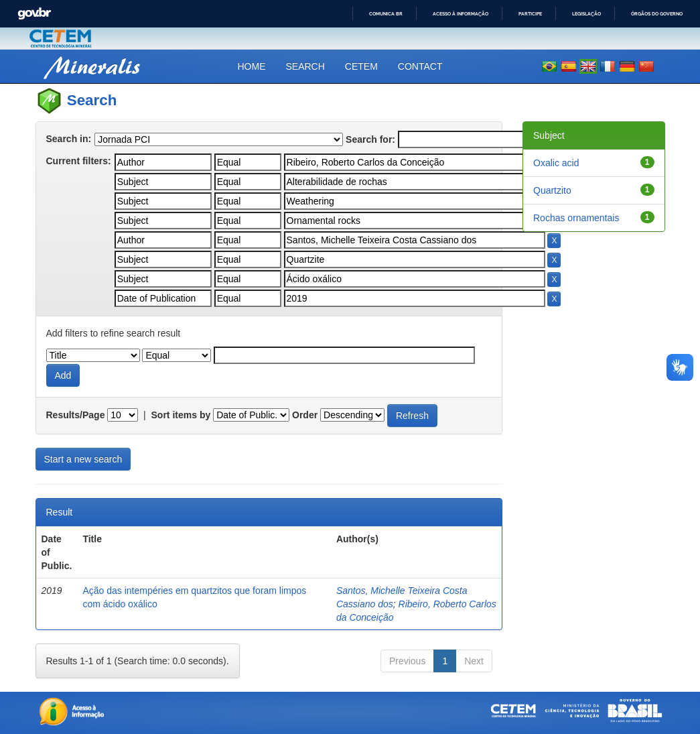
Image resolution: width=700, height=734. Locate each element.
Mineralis (93, 66)
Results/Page (76, 415)
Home (252, 66)
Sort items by (181, 415)
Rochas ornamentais (576, 218)
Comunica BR (386, 14)
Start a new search (83, 459)
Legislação (586, 14)
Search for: (370, 139)
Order (305, 415)
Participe (530, 14)
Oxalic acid (556, 163)
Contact (420, 66)
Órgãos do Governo (657, 14)
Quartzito (552, 190)
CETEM (361, 66)
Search (305, 66)
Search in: (69, 139)
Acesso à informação (461, 14)
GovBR (34, 14)
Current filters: (79, 161)
